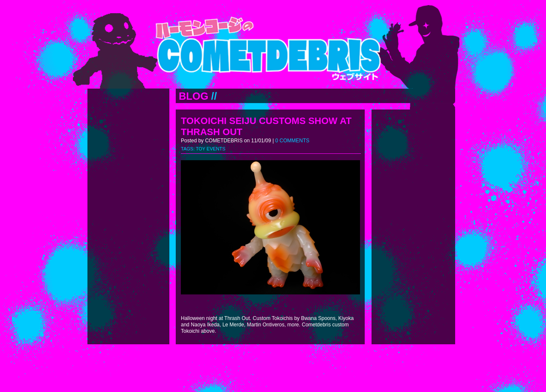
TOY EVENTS (211, 149)
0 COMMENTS (292, 141)
